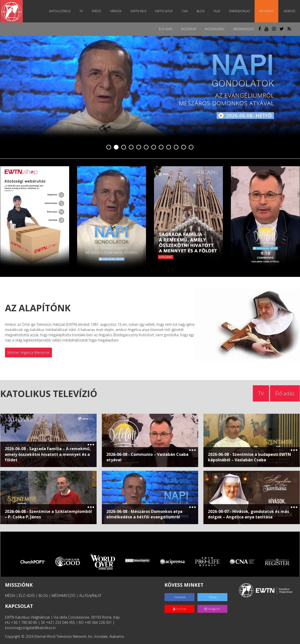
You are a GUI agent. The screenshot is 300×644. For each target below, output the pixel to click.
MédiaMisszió (243, 29)
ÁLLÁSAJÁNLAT (90, 596)
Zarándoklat (241, 11)
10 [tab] (176, 147)
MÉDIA (10, 596)
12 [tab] (191, 147)
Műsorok (188, 29)
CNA (186, 11)
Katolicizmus (61, 11)
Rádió (98, 11)
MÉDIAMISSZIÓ (64, 596)
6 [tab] (146, 147)
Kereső (290, 11)
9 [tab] (169, 147)
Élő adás (164, 29)
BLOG (43, 596)
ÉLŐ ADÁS (27, 596)
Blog (202, 11)
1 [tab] (109, 147)
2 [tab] (116, 147)
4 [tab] (131, 147)
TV (82, 11)
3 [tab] (124, 147)
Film (218, 11)
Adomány (268, 11)
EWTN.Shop (165, 11)
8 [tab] (161, 147)
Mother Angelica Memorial (28, 353)
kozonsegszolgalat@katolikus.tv (30, 628)
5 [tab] (139, 147)
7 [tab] (154, 147)
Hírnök (117, 11)
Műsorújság (214, 29)
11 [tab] (184, 147)
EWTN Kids (140, 11)
